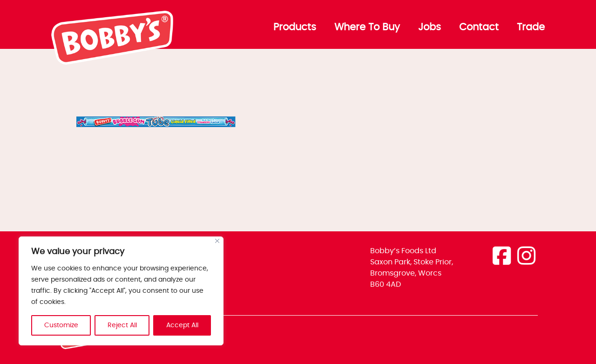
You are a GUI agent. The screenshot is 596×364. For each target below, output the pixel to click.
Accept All (182, 325)
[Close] (217, 241)
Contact (479, 27)
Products (295, 27)
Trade (531, 27)
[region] (121, 291)
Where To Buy (367, 27)
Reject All (122, 325)
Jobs (430, 27)
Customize (61, 325)
